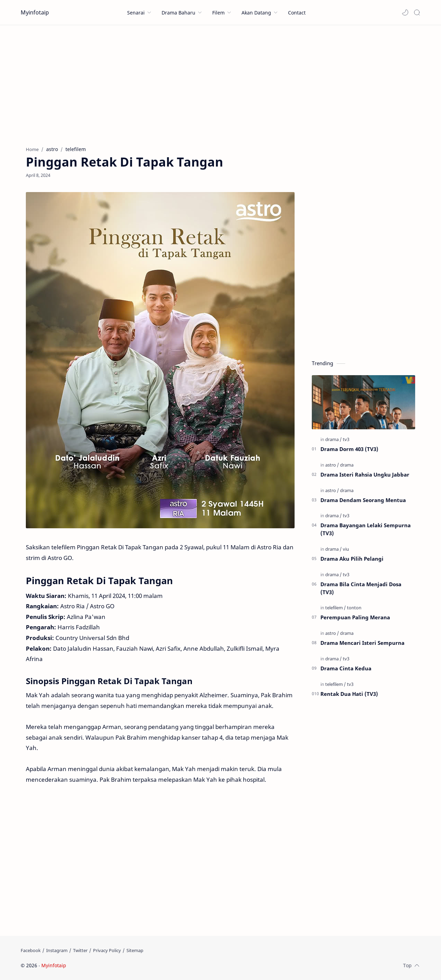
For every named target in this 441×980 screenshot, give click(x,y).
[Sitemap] (135, 950)
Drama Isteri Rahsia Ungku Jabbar (365, 474)
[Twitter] (80, 950)
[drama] (334, 439)
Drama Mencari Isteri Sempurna (362, 643)
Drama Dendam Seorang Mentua (363, 500)
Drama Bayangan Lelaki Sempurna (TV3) (366, 529)
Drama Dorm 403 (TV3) (349, 449)
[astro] (332, 465)
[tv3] (346, 439)
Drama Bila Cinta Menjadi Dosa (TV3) (361, 588)
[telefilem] (336, 608)
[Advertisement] (220, 84)
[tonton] (354, 608)
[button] (405, 12)
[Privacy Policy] (107, 950)
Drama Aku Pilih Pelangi (352, 559)
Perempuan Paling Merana (355, 617)
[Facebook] (31, 950)
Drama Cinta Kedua (346, 668)
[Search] (417, 12)
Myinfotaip (35, 12)
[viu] (346, 549)
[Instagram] (57, 950)
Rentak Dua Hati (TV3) (349, 694)
